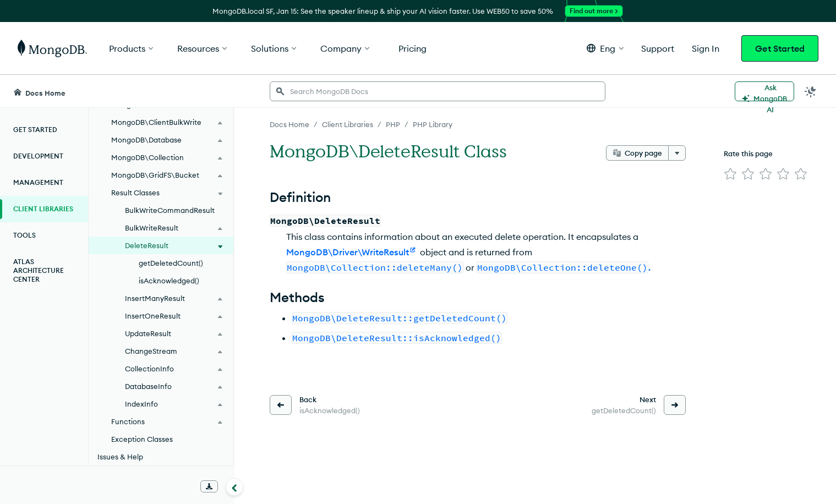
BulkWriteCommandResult (170, 210)
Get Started (780, 48)
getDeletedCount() (171, 263)
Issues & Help (120, 457)
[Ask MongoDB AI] (764, 91)
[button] (605, 48)
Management (38, 182)
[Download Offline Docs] (209, 486)
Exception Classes (142, 439)
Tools (24, 235)
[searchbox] (438, 91)
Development (38, 156)
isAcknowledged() (169, 281)
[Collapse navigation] (234, 487)
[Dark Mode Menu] (811, 91)
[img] (730, 174)
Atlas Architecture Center (39, 270)
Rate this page (748, 154)
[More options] (677, 153)
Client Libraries (43, 209)
